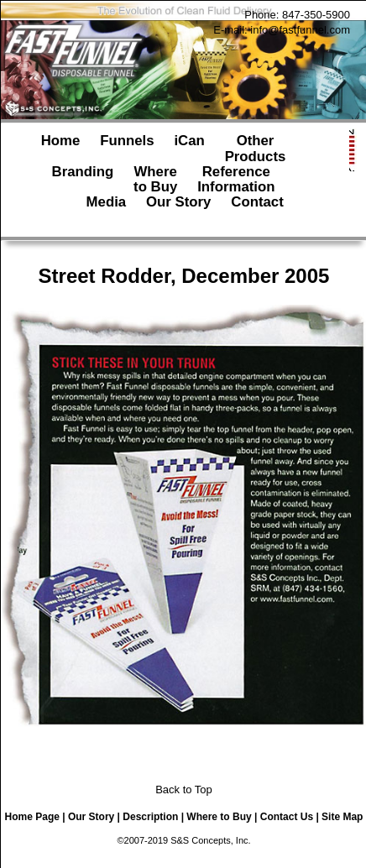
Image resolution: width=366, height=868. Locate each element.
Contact (257, 210)
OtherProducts (256, 149)
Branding (83, 180)
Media (107, 210)
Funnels (127, 149)
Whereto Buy (155, 180)
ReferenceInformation (236, 180)
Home (61, 149)
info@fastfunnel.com (300, 30)
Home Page (32, 817)
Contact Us (287, 817)
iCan (189, 149)
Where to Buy (219, 817)
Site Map (342, 817)
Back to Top (184, 790)
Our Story (178, 210)
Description (150, 817)
